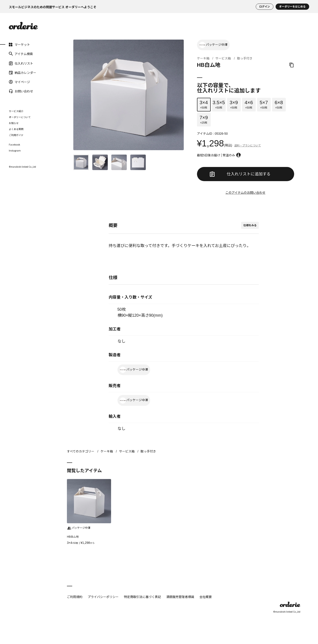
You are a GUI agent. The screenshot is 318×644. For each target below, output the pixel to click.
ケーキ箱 (203, 58)
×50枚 (204, 104)
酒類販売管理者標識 (180, 597)
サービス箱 (223, 58)
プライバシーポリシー (103, 597)
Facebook (14, 145)
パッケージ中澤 (213, 45)
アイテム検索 (21, 54)
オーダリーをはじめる (292, 7)
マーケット (19, 44)
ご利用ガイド (16, 135)
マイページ (19, 82)
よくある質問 (16, 129)
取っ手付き (245, 58)
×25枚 (204, 120)
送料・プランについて (248, 146)
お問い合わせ (21, 91)
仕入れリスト (21, 63)
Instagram (15, 150)
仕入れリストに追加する (240, 174)
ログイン (265, 7)
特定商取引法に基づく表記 (142, 597)
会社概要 (206, 597)
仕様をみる (250, 225)
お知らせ (14, 123)
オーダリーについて (20, 117)
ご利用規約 (75, 597)
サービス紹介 (16, 111)
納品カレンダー (23, 73)
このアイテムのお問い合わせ (245, 193)
